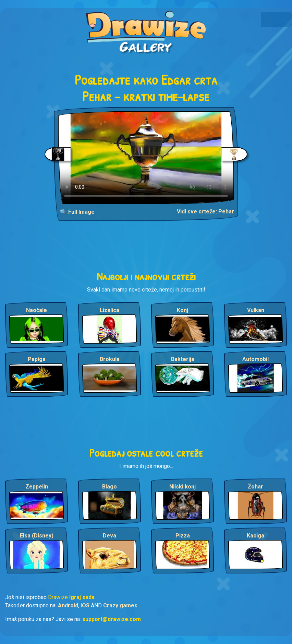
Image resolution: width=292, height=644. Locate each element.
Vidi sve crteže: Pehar (205, 212)
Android (68, 605)
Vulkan (256, 310)
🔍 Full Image (77, 212)
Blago (109, 487)
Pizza (183, 536)
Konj (182, 310)
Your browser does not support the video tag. (146, 158)
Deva (109, 536)
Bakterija (183, 359)
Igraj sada (82, 597)
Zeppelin (37, 487)
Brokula (110, 359)
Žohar (255, 487)
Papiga (37, 359)
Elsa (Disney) (37, 536)
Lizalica (109, 310)
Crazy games (120, 605)
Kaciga (255, 536)
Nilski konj (182, 487)
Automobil (255, 359)
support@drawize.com (112, 619)
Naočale (36, 310)
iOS (85, 605)
